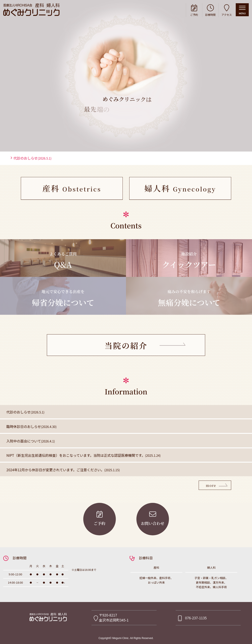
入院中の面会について (31, 441)
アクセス (227, 10)
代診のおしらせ (33, 180)
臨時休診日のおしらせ (32, 426)
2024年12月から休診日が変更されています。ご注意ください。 (63, 470)
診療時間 (210, 10)
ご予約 (194, 10)
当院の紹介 (126, 345)
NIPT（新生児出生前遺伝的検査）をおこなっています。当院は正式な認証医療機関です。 (84, 455)
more (211, 485)
